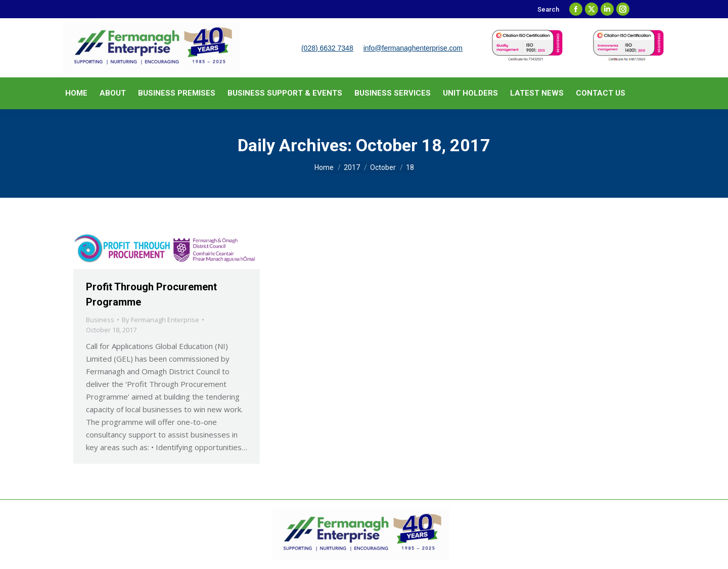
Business (100, 320)
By (161, 320)
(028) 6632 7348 (327, 48)
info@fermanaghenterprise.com (413, 48)
